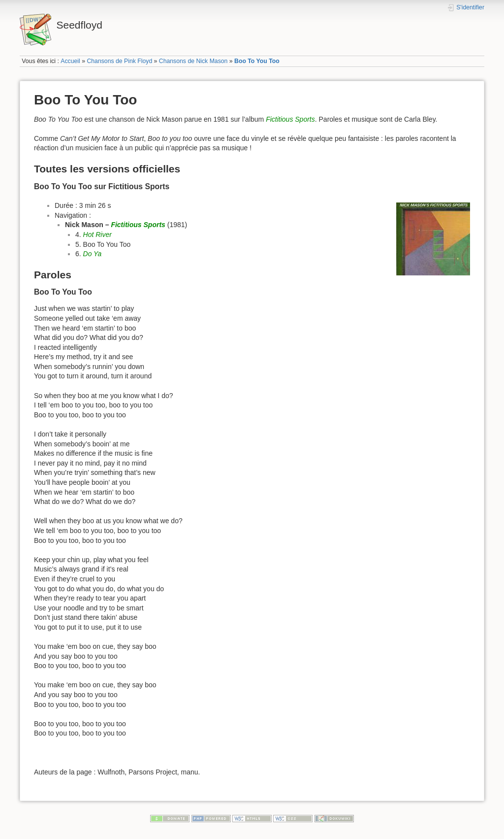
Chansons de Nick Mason (193, 61)
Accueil (70, 61)
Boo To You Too (257, 61)
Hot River (97, 235)
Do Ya (93, 254)
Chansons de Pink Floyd (119, 61)
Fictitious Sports (290, 119)
